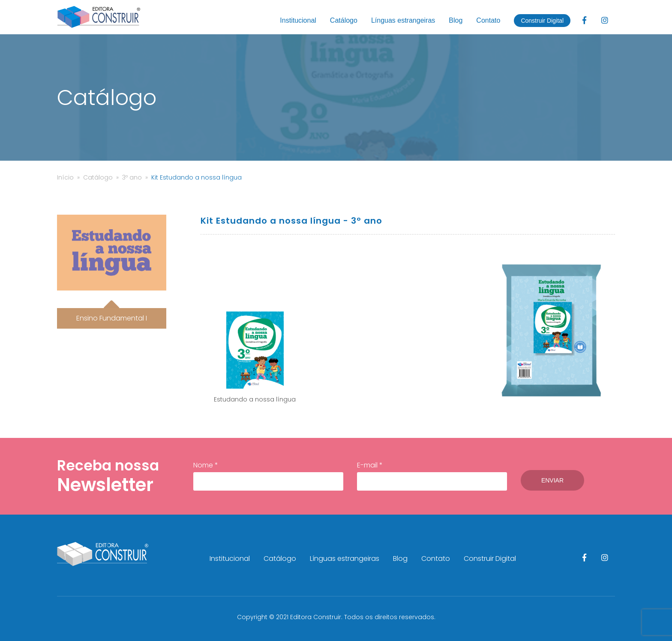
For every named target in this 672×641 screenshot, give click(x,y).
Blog (456, 20)
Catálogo (344, 20)
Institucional (298, 20)
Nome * (268, 476)
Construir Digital (542, 21)
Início (65, 177)
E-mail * (432, 476)
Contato (488, 20)
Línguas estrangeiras (403, 20)
